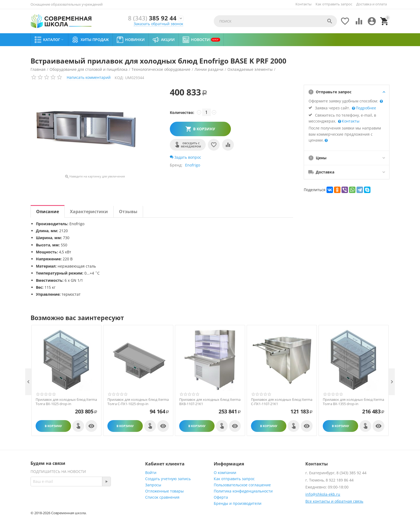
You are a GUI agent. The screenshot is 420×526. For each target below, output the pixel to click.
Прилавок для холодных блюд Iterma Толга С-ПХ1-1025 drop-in (138, 402)
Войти (151, 473)
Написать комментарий (89, 77)
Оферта (221, 497)
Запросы (153, 485)
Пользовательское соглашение (242, 485)
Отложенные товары (164, 491)
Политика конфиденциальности (243, 491)
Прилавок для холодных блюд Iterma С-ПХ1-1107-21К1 (282, 402)
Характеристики (89, 212)
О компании (225, 473)
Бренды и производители (238, 503)
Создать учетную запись (168, 479)
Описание (48, 212)
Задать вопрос (185, 157)
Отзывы (128, 212)
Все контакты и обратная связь (334, 501)
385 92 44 (152, 18)
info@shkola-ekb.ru (323, 494)
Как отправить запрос (334, 4)
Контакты (303, 4)
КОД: (119, 78)
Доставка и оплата (372, 4)
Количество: (182, 112)
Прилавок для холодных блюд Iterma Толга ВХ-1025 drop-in (66, 402)
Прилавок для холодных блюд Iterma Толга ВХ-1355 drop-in (353, 402)
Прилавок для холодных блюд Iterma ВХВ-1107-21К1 (210, 402)
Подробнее (365, 108)
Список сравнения (162, 497)
